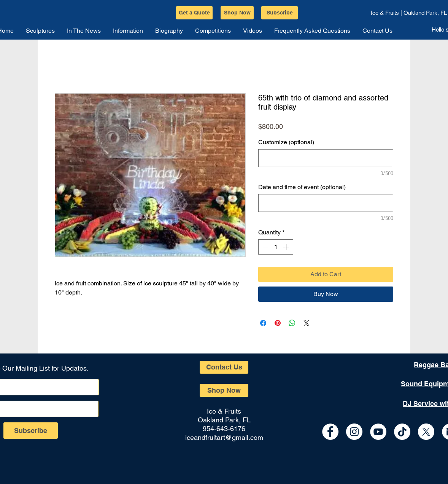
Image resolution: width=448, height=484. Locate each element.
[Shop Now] (237, 13)
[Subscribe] (280, 13)
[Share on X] (307, 323)
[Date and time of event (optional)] (326, 203)
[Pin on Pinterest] (278, 323)
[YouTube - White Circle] (378, 432)
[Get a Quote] (194, 13)
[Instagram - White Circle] (354, 432)
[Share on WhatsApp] (292, 323)
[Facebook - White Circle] (330, 432)
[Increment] (287, 247)
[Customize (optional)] (326, 158)
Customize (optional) (286, 142)
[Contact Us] (224, 367)
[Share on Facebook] (263, 323)
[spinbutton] (276, 247)
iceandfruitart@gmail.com (224, 437)
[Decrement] (265, 247)
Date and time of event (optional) (302, 187)
